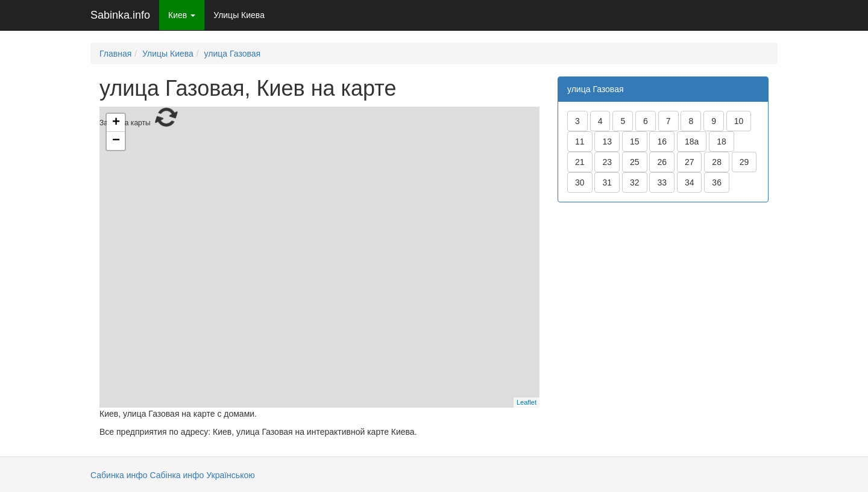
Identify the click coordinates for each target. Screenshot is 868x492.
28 (717, 162)
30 (580, 182)
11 (580, 142)
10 (739, 121)
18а (692, 142)
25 (635, 162)
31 (607, 182)
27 (690, 162)
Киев (182, 15)
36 (717, 182)
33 (662, 182)
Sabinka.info (120, 15)
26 (662, 162)
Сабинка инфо (119, 475)
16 (662, 142)
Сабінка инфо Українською (202, 475)
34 (690, 182)
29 (744, 162)
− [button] (116, 141)
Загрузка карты (318, 256)
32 (635, 182)
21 (580, 162)
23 (607, 162)
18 (722, 142)
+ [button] (116, 123)
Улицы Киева (239, 15)
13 (607, 142)
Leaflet (527, 402)
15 (635, 142)
